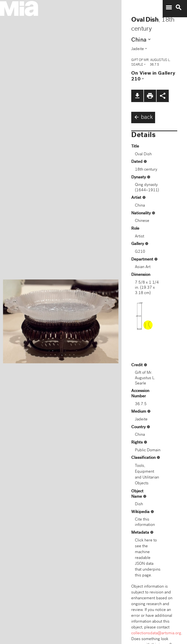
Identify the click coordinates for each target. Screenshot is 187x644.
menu (169, 8)
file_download (137, 96)
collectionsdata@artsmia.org (156, 633)
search (178, 8)
